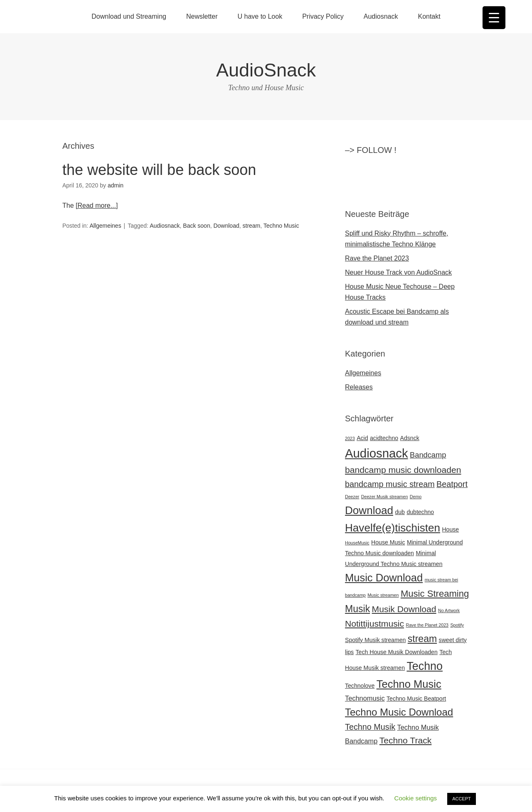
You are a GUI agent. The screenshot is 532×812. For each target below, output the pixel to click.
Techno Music (281, 226)
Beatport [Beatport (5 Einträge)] (452, 484)
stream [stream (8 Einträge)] (422, 639)
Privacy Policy (323, 16)
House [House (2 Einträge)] (450, 529)
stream (252, 226)
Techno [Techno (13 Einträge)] (425, 666)
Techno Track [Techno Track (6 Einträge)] (406, 740)
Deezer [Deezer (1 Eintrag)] (352, 497)
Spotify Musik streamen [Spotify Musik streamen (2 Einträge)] (375, 640)
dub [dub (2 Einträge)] (400, 512)
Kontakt (429, 16)
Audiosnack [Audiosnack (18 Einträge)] (377, 453)
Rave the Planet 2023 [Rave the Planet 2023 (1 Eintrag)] (427, 625)
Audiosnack (381, 16)
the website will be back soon (159, 170)
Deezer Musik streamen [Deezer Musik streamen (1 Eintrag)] (385, 497)
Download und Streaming (129, 16)
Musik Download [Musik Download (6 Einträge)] (404, 609)
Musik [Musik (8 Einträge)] (357, 609)
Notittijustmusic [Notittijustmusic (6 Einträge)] (374, 624)
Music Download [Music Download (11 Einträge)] (384, 578)
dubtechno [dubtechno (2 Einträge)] (420, 512)
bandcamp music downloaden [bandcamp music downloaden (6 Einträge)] (403, 470)
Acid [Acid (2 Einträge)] (362, 438)
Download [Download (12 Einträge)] (369, 510)
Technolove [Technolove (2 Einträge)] (360, 686)
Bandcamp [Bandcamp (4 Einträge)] (428, 455)
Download (226, 226)
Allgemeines (105, 226)
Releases (359, 387)
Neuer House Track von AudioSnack (398, 272)
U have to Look (260, 16)
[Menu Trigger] (494, 18)
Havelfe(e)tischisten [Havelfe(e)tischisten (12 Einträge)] (393, 528)
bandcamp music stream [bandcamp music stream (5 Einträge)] (390, 484)
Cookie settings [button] (416, 798)
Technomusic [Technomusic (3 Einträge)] (365, 698)
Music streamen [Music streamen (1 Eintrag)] (383, 595)
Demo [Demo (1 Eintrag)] (416, 497)
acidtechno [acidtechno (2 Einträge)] (384, 438)
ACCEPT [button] (462, 799)
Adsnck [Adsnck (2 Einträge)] (410, 438)
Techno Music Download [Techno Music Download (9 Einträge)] (399, 712)
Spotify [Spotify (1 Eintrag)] (457, 625)
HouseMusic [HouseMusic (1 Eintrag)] (357, 543)
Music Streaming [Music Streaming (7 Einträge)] (435, 594)
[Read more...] (97, 205)
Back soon (196, 226)
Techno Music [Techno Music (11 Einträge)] (409, 684)
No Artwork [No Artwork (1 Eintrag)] (449, 610)
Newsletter (202, 16)
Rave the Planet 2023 (377, 258)
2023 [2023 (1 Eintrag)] (350, 438)
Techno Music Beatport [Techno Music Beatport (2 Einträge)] (416, 699)
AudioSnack (266, 70)
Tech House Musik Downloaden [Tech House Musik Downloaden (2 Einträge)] (397, 652)
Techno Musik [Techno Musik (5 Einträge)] (370, 727)
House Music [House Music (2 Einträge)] (388, 542)
